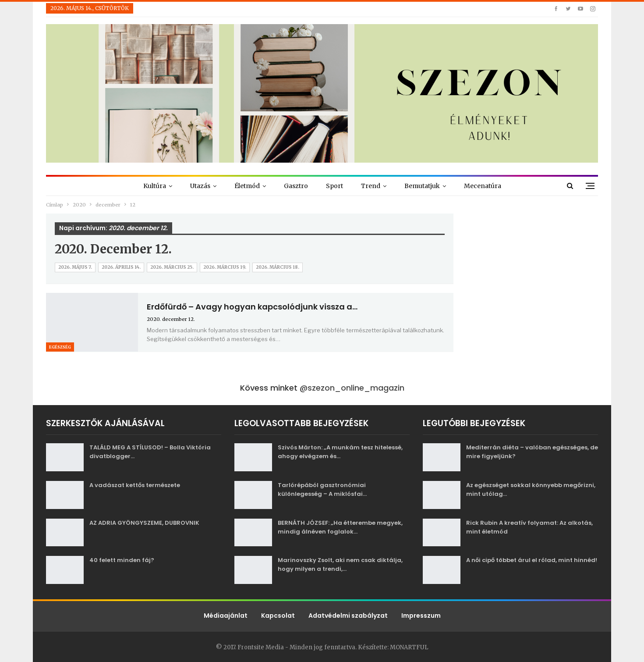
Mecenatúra (483, 186)
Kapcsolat (278, 616)
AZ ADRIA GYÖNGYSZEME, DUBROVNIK (144, 523)
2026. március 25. (172, 267)
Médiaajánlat (226, 616)
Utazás (200, 186)
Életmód (247, 186)
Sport (334, 186)
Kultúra (155, 186)
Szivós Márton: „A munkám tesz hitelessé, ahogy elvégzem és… (340, 452)
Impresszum (421, 616)
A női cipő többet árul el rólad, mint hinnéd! (532, 560)
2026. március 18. (278, 267)
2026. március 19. (225, 267)
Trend (371, 186)
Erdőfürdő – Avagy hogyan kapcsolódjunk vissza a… (252, 307)
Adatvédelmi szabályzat (348, 616)
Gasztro (296, 186)
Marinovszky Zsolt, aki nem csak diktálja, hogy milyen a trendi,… (340, 564)
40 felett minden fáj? (122, 560)
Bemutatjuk (422, 186)
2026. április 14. (121, 267)
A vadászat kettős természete (135, 485)
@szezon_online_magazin (352, 388)
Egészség (60, 347)
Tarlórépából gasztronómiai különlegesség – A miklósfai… (322, 489)
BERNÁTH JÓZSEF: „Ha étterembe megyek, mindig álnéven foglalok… (340, 527)
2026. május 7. (75, 267)
